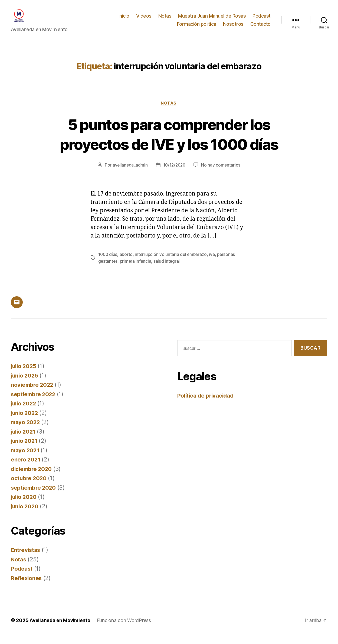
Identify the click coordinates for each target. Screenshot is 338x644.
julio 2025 (24, 374)
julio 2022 (24, 412)
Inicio (124, 20)
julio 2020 (24, 505)
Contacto (260, 28)
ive (215, 263)
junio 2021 (25, 449)
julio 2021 (24, 440)
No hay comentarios (222, 174)
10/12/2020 (174, 174)
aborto (127, 263)
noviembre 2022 (33, 393)
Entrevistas (26, 558)
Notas (165, 20)
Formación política (197, 28)
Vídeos (144, 20)
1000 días (108, 263)
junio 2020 (25, 514)
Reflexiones (27, 586)
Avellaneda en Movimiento (60, 629)
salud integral (168, 269)
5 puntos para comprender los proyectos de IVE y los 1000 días (169, 142)
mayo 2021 (26, 458)
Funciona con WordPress (125, 629)
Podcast (262, 20)
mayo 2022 (26, 430)
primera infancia (136, 269)
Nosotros (233, 28)
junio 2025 (25, 384)
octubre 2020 (29, 487)
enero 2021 (26, 468)
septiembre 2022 (34, 402)
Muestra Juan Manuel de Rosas (212, 20)
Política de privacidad (207, 404)
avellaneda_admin (129, 174)
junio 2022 (25, 421)
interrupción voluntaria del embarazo (173, 263)
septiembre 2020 (34, 496)
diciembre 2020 (32, 477)
